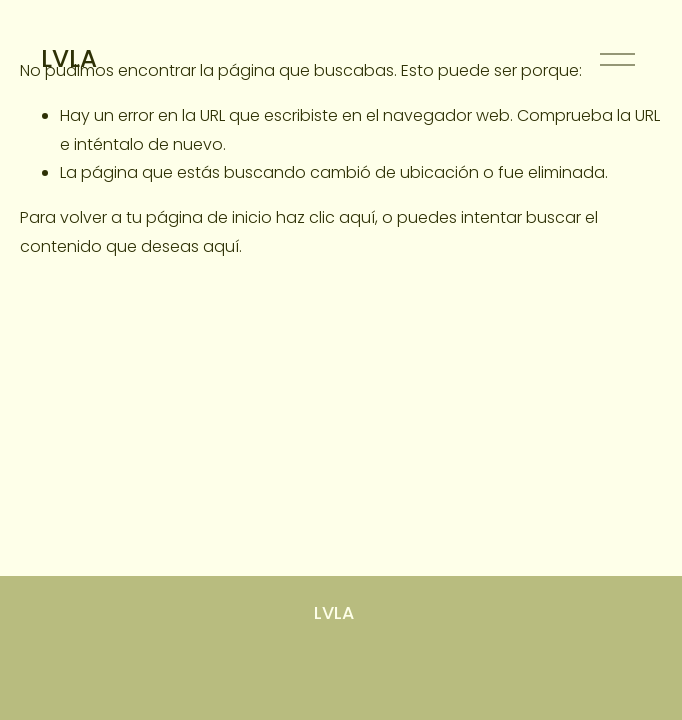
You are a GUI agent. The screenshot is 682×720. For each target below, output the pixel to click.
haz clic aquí (325, 217)
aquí (221, 246)
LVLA (69, 58)
